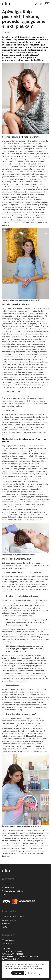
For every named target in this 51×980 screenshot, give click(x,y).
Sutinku (18, 973)
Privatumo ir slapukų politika (13, 916)
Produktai (6, 924)
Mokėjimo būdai (8, 887)
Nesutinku (32, 973)
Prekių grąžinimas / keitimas (12, 891)
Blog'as (5, 927)
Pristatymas (7, 884)
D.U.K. (4, 895)
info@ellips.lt (8, 940)
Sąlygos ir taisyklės (9, 920)
